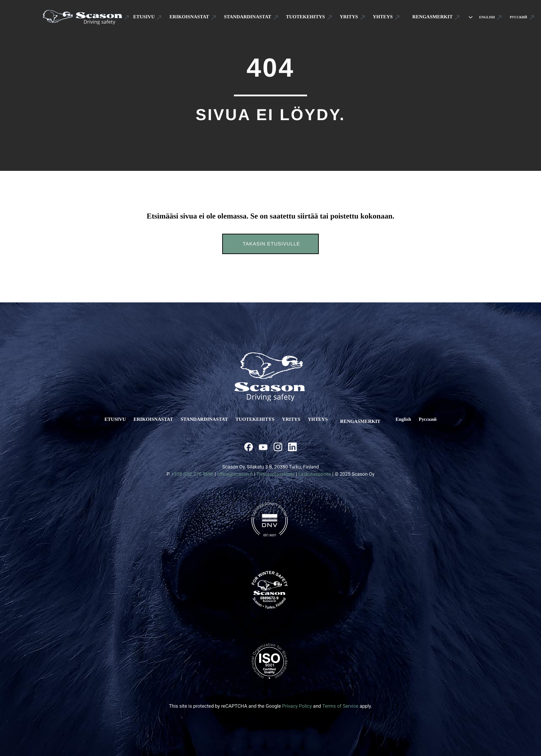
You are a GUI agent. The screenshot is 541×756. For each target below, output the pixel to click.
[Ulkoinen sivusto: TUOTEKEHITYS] (309, 16)
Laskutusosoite (314, 470)
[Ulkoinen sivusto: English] (483, 15)
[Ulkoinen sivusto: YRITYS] (353, 16)
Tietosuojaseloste (276, 470)
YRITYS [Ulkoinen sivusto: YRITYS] (295, 420)
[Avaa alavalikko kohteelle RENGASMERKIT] (462, 16)
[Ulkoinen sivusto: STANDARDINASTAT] (251, 16)
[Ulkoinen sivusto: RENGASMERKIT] (432, 16)
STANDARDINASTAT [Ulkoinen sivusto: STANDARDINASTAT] (209, 420)
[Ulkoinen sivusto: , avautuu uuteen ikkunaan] (249, 443)
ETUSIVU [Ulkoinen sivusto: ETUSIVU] (119, 420)
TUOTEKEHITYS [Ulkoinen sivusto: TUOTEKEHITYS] (259, 420)
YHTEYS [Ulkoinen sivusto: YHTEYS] (322, 420)
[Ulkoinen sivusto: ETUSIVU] (147, 16)
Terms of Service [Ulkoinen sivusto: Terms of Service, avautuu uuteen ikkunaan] (340, 702)
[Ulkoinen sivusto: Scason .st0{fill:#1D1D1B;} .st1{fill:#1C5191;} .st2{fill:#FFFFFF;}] (86, 15)
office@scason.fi (235, 470)
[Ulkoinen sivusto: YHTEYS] (387, 16)
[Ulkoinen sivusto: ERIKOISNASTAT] (193, 16)
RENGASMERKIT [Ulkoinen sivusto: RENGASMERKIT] (360, 420)
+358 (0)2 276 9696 (192, 470)
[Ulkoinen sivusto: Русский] (514, 15)
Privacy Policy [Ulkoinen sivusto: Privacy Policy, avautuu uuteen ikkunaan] (297, 702)
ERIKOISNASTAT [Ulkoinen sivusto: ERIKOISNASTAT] (158, 420)
